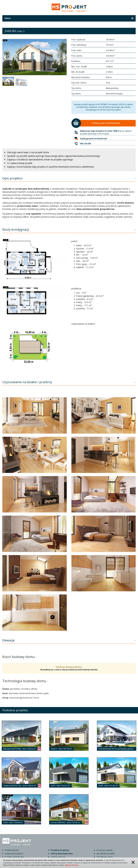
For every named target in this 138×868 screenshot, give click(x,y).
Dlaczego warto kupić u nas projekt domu (28, 152)
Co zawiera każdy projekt (20, 163)
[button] (5, 57)
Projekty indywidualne (14, 857)
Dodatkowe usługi (105, 857)
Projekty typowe (12, 850)
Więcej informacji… (72, 865)
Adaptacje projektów (14, 854)
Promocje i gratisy (105, 850)
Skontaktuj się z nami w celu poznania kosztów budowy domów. (69, 670)
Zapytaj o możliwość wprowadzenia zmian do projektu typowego (40, 160)
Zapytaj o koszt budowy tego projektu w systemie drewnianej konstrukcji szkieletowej (50, 167)
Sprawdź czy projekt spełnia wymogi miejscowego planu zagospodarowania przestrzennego (54, 156)
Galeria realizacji (58, 857)
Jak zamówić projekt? (106, 854)
